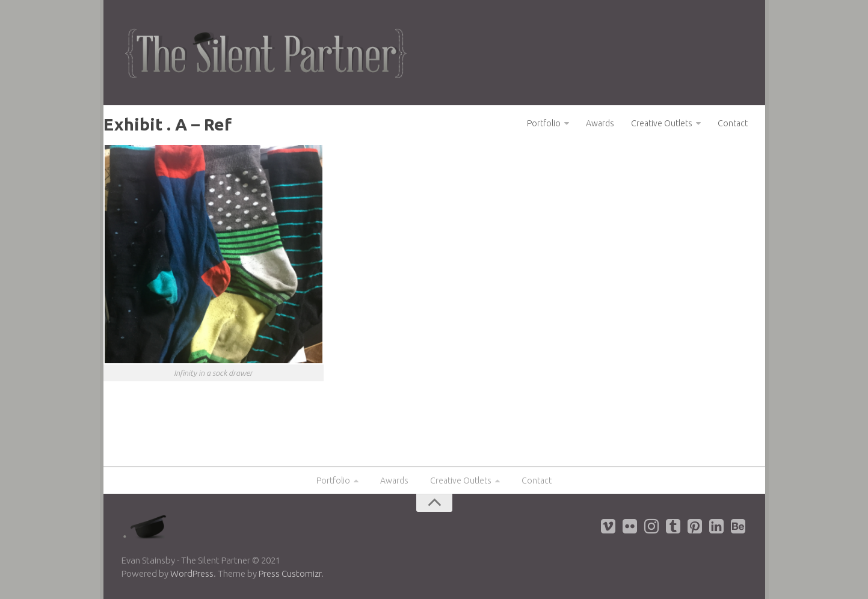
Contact (733, 123)
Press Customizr (290, 573)
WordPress (192, 573)
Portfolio (544, 123)
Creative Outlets (662, 123)
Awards (600, 123)
